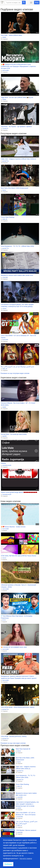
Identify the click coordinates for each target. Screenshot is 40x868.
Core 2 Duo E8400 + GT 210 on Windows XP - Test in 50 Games (18, 337)
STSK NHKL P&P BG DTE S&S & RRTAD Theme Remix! (19, 556)
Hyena (4, 190)
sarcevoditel (6, 70)
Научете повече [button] (26, 859)
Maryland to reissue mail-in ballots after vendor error (17, 275)
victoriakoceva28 (7, 465)
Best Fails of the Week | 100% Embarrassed (15, 188)
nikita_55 (5, 219)
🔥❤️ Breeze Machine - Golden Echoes (13, 527)
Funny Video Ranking (8, 217)
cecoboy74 (5, 129)
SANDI (4, 37)
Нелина (3, 463)
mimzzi (4, 558)
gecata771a (6, 161)
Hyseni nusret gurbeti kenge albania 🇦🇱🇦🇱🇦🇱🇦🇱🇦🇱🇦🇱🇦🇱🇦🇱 (19, 492)
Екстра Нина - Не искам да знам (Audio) (14, 434)
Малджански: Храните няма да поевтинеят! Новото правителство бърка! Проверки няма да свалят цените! (19, 677)
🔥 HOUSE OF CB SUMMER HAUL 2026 (14, 647)
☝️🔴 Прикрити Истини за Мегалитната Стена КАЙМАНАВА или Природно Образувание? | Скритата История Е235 (18, 66)
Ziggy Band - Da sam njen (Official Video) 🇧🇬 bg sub (17, 97)
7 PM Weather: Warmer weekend (26, 830)
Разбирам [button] (8, 864)
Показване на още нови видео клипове (13, 743)
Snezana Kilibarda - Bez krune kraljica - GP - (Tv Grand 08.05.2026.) (18, 404)
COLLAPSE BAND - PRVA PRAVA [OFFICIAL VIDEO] (18, 707)
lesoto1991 (5, 340)
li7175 (4, 620)
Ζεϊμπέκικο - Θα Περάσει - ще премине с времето (16, 127)
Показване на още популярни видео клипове (15, 373)
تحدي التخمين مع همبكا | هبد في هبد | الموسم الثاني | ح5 (18, 367)
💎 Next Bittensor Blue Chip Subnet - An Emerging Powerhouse (17, 617)
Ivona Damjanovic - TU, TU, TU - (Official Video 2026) (17, 246)
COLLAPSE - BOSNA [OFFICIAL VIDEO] (14, 736)
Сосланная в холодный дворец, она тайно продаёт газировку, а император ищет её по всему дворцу (17, 305)
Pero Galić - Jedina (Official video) (11, 35)
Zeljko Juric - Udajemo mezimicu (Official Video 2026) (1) (18, 159)
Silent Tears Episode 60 (23, 749)
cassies (4, 309)
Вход (37, 2)
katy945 (5, 436)
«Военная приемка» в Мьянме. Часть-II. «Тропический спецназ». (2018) (18, 586)
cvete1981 (5, 277)
